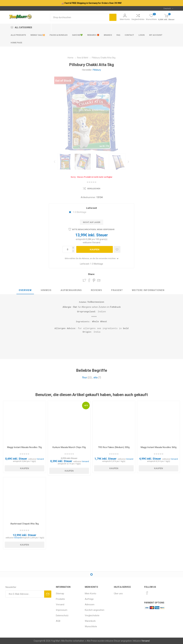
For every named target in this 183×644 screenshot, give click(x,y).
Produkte (60, 599)
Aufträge (89, 599)
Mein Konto (125, 19)
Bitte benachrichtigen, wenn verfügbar (93, 230)
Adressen (90, 605)
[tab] (25, 290)
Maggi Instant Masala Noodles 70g (24, 447)
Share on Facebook (89, 280)
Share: (91, 274)
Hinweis (46, 290)
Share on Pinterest (94, 280)
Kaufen (95, 249)
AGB (58, 621)
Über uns (118, 594)
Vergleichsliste (138, 19)
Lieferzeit (91, 208)
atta (95, 378)
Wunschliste (91, 626)
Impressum (62, 610)
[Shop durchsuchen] (80, 17)
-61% (86, 406)
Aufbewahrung (71, 290)
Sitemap (60, 594)
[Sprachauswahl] (168, 8)
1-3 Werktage (80, 212)
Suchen (113, 17)
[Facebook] (147, 593)
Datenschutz (62, 615)
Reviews (96, 290)
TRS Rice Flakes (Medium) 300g (114, 447)
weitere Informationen (148, 290)
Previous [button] (55, 162)
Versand (96, 242)
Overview (25, 290)
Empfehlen (99, 280)
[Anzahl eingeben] (67, 249)
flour (85, 378)
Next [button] (128, 162)
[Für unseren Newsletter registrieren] (25, 594)
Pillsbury (97, 70)
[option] (65, 162)
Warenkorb (90, 621)
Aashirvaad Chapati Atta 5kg (25, 524)
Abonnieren (48, 594)
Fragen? (117, 290)
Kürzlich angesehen (95, 610)
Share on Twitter (84, 280)
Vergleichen (94, 189)
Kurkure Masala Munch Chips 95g (69, 447)
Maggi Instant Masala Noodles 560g (159, 447)
